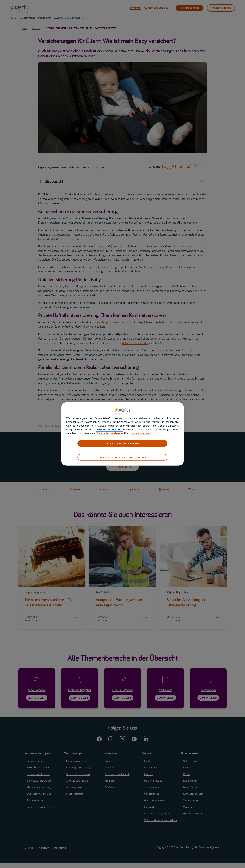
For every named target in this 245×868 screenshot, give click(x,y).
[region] (122, 434)
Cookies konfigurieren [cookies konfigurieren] (143, 433)
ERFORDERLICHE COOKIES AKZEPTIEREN (122, 457)
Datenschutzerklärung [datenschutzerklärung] (110, 433)
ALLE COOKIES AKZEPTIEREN (122, 443)
